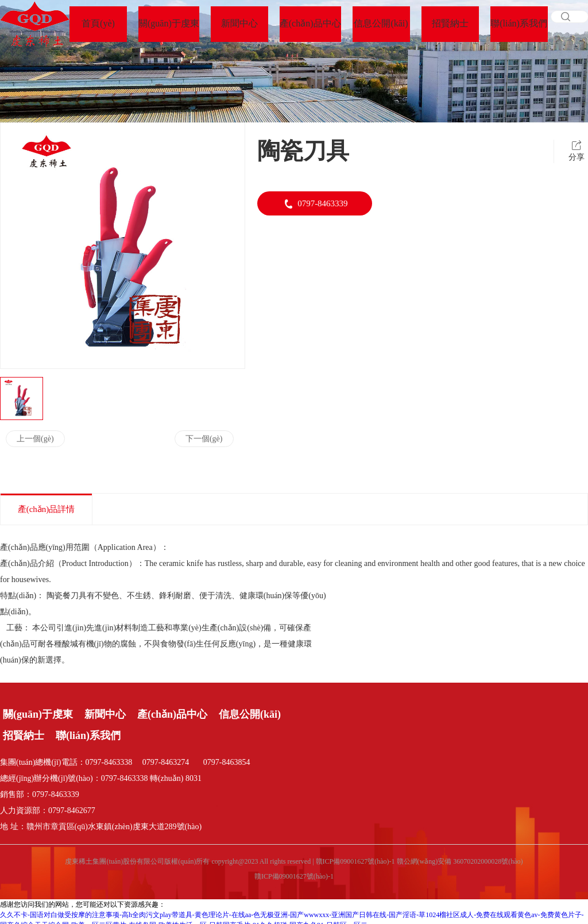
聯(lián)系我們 (88, 736)
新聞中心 (105, 714)
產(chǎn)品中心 (172, 714)
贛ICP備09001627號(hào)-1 (294, 876)
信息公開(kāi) (250, 714)
